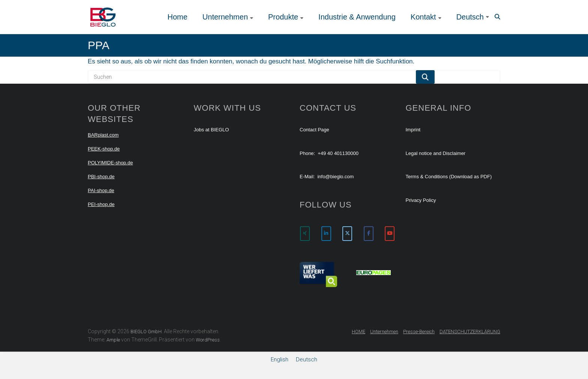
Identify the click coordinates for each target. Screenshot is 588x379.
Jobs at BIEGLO (211, 130)
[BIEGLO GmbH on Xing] (305, 234)
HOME (358, 332)
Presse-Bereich (419, 332)
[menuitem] (473, 17)
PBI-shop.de (101, 177)
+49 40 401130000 (338, 153)
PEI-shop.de (101, 204)
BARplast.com (103, 135)
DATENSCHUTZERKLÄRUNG (470, 332)
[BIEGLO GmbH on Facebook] (369, 234)
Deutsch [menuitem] (307, 359)
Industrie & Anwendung (357, 17)
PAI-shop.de (101, 190)
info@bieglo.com (335, 177)
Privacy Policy (421, 200)
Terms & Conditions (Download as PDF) (449, 177)
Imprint (413, 130)
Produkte (283, 17)
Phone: (307, 153)
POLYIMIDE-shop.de (110, 163)
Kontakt (423, 17)
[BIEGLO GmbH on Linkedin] (326, 234)
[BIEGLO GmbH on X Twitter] (347, 234)
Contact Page (314, 130)
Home (177, 17)
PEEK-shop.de (104, 149)
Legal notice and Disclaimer (436, 153)
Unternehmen (225, 17)
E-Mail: (307, 177)
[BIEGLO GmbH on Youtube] (390, 234)
